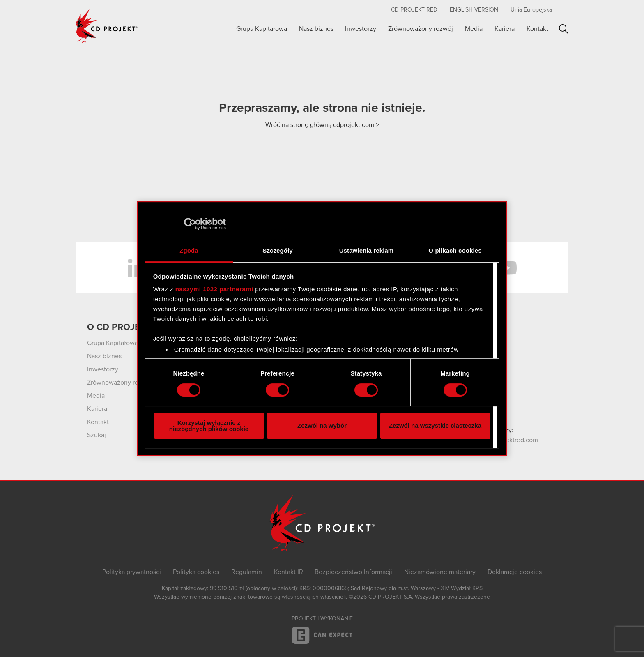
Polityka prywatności (132, 572)
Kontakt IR (289, 572)
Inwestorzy (361, 29)
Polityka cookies (196, 572)
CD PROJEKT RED (414, 10)
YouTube (507, 268)
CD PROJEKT (107, 26)
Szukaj (564, 29)
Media (474, 29)
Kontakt (537, 29)
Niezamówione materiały (440, 572)
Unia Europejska (531, 10)
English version (474, 10)
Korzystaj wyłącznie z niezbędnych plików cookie (209, 426)
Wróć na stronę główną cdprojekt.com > (322, 125)
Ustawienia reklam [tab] (367, 250)
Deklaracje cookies (515, 572)
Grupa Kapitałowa (262, 29)
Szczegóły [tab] (277, 250)
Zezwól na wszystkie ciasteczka (435, 425)
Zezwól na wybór (322, 425)
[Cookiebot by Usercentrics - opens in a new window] (190, 224)
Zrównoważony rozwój (421, 29)
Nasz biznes (316, 29)
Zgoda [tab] (189, 250)
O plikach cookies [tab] (455, 250)
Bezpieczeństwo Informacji (353, 572)
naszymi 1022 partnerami (214, 289)
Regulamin (247, 572)
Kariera (505, 29)
